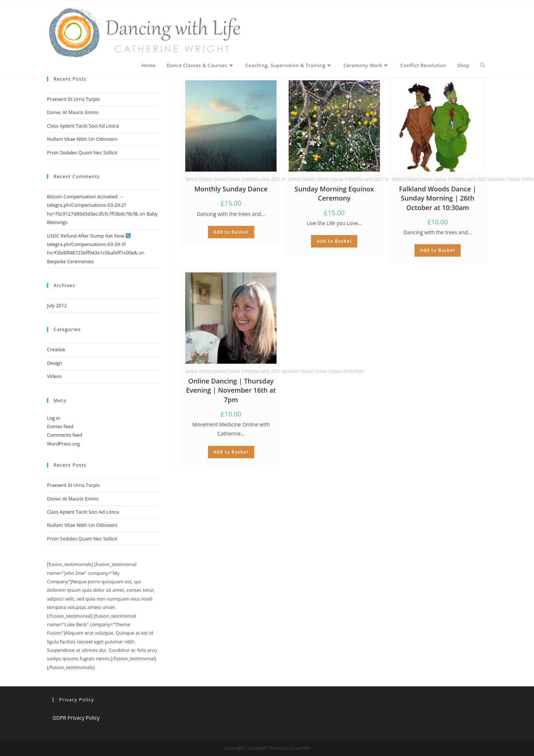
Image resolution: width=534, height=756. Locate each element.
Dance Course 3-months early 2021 (247, 179)
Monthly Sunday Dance (231, 189)
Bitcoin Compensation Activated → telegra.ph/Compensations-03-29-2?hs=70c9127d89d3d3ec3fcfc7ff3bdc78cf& (93, 205)
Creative (56, 349)
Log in (54, 418)
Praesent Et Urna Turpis (73, 99)
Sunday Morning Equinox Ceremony (334, 193)
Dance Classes (199, 179)
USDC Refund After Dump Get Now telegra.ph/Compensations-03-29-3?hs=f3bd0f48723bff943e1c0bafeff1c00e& (92, 244)
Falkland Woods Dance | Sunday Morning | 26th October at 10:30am (438, 198)
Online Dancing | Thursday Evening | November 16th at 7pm (231, 390)
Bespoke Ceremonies (70, 261)
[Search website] (483, 65)
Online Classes (328, 371)
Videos (54, 376)
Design (54, 363)
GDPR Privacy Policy (76, 718)
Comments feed (65, 435)
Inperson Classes (504, 179)
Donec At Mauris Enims (73, 112)
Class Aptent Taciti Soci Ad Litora (83, 126)
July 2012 (57, 305)
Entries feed (60, 426)
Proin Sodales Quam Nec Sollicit (82, 153)
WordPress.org (63, 444)
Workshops (354, 371)
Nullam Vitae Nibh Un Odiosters (82, 139)
